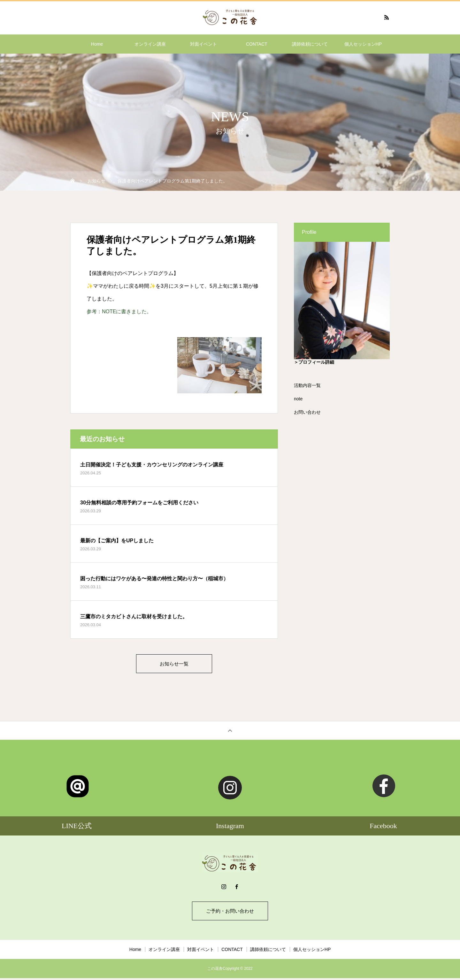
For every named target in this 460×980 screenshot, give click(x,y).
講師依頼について (310, 44)
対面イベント (203, 44)
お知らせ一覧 (174, 664)
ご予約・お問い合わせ (230, 912)
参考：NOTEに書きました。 (119, 312)
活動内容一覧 (307, 385)
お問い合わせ (307, 412)
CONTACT (257, 44)
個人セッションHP (363, 44)
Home (97, 44)
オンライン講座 (150, 44)
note (298, 399)
